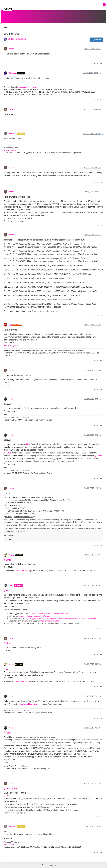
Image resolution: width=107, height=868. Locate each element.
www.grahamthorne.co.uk (27, 84)
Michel (12, 552)
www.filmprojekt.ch (23, 568)
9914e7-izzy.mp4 (11, 343)
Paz (11, 322)
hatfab (12, 46)
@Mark (15, 786)
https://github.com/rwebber (50, 618)
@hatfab (7, 450)
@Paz (28, 441)
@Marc (7, 793)
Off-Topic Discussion (17, 36)
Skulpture (13, 70)
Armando (13, 131)
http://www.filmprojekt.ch (29, 701)
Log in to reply (96, 37)
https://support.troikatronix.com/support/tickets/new (48, 611)
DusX (11, 583)
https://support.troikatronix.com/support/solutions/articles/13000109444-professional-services (61, 616)
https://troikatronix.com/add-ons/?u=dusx (35, 613)
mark (11, 396)
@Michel (8, 640)
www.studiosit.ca (10, 147)
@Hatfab (8, 730)
